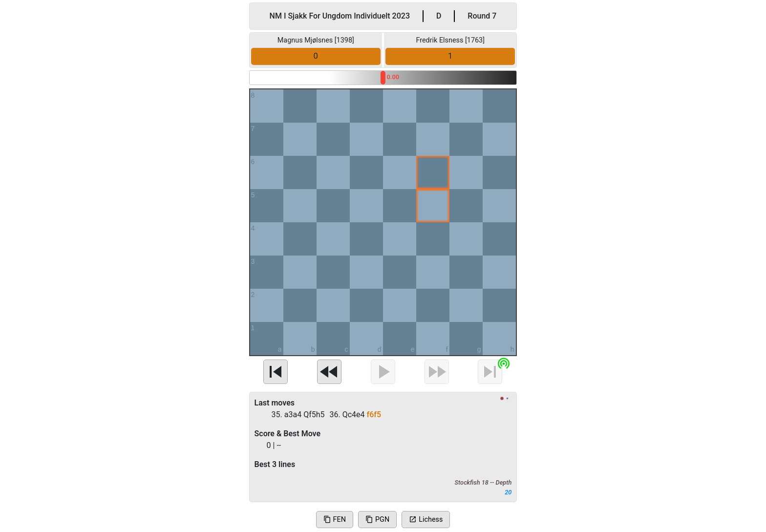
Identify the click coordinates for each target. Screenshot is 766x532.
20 (508, 492)
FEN (335, 520)
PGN (377, 520)
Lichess (426, 520)
